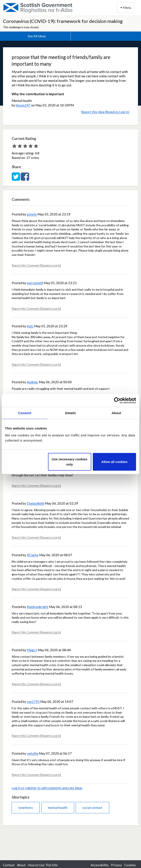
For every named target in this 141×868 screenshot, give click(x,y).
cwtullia (32, 753)
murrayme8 (35, 283)
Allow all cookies (115, 462)
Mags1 (32, 650)
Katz (30, 326)
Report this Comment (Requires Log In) (36, 265)
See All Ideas (37, 36)
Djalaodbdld (36, 503)
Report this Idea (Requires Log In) (105, 112)
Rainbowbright (38, 607)
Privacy (116, 865)
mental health (58, 808)
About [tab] (116, 413)
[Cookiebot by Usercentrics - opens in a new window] (117, 401)
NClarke (33, 555)
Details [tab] (70, 413)
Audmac (32, 382)
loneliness (26, 808)
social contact (92, 808)
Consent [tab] (25, 413)
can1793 (33, 702)
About (21, 865)
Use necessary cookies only (70, 462)
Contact (9, 865)
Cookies (130, 865)
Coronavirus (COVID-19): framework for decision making (63, 21)
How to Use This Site (43, 865)
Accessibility (100, 865)
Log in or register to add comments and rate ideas (47, 788)
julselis (32, 214)
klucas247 (23, 105)
